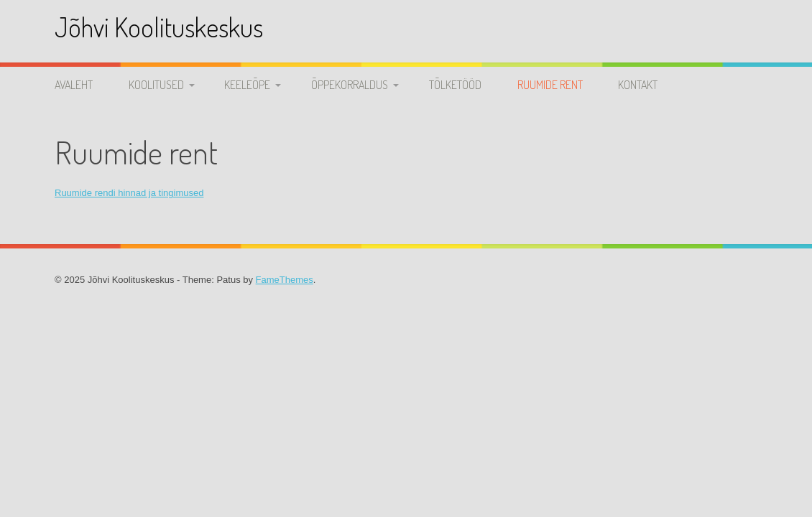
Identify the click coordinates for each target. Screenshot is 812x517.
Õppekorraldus (350, 85)
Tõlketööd (455, 85)
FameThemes (285, 280)
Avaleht (74, 85)
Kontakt (638, 85)
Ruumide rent (550, 85)
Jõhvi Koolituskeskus (159, 27)
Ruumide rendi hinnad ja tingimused (129, 193)
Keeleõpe (247, 85)
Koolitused (156, 85)
